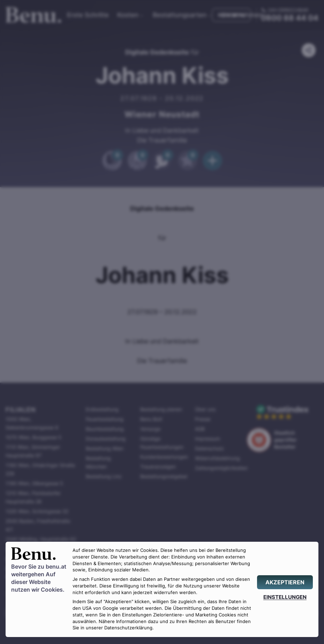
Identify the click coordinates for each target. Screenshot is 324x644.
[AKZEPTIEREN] (285, 582)
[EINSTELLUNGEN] (285, 597)
